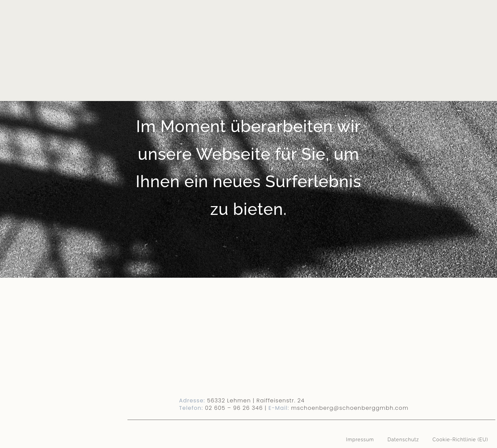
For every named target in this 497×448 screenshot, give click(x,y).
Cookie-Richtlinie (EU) (460, 440)
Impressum (360, 440)
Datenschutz (403, 440)
